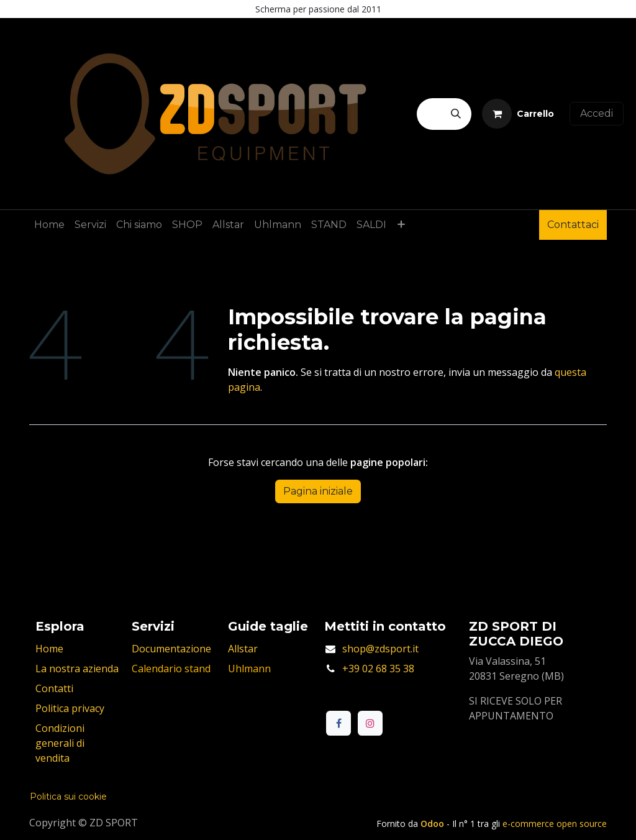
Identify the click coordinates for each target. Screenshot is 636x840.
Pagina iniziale (318, 491)
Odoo (434, 824)
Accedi (597, 113)
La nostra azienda (77, 669)
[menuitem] (49, 225)
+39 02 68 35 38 (378, 669)
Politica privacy (70, 708)
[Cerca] (456, 114)
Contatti (54, 688)
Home (49, 649)
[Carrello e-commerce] (518, 114)
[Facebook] (338, 723)
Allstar (243, 649)
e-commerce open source (555, 824)
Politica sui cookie (68, 797)
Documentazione (171, 649)
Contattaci (573, 225)
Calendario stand (171, 669)
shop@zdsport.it (380, 649)
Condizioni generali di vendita (60, 743)
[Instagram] (370, 723)
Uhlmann (249, 669)
